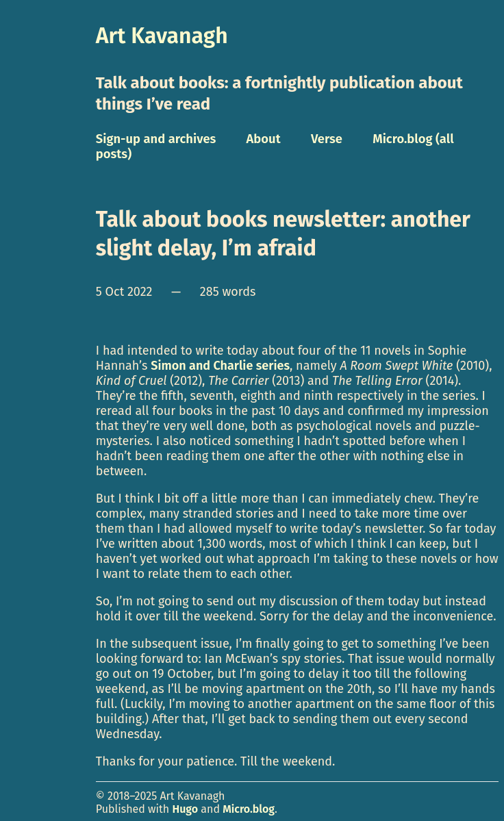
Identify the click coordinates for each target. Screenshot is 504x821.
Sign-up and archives (156, 139)
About (264, 139)
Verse (327, 139)
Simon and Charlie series (220, 366)
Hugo (185, 809)
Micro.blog (249, 809)
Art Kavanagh (162, 36)
